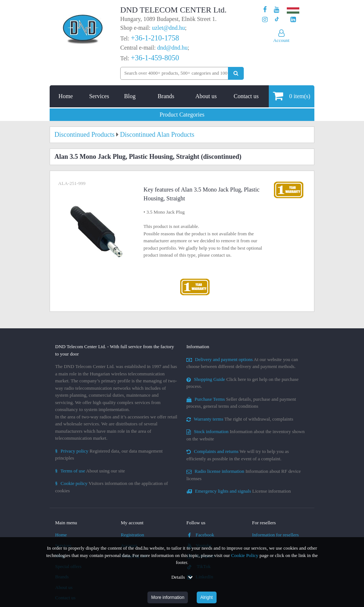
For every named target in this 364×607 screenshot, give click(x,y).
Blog (130, 96)
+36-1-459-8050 (155, 58)
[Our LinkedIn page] (293, 20)
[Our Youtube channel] (277, 10)
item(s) (291, 96)
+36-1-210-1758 (155, 38)
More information (168, 597)
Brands (166, 96)
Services (99, 96)
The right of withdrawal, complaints (240, 419)
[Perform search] (236, 73)
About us (206, 96)
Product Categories (182, 115)
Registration (133, 535)
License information (239, 491)
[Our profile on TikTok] (277, 20)
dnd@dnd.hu (172, 48)
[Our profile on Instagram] (265, 20)
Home (66, 96)
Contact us (246, 96)
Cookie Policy (245, 555)
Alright (207, 597)
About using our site (90, 471)
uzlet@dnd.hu (168, 28)
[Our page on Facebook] (265, 10)
